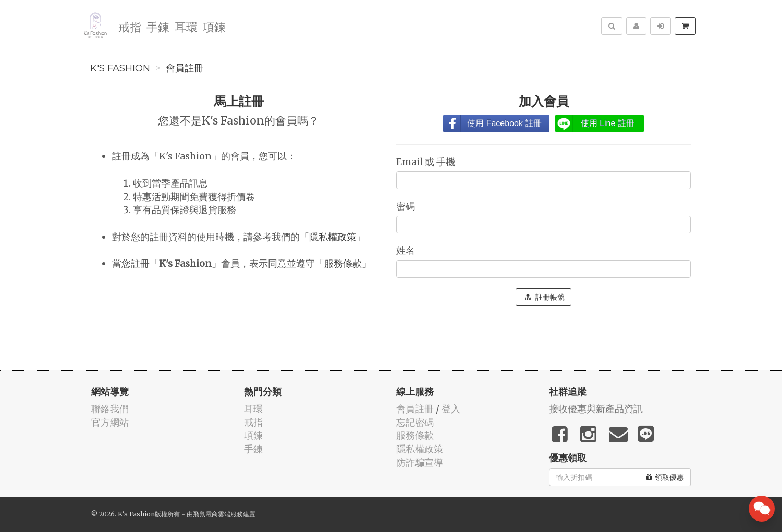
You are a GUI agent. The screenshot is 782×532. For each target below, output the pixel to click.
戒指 (129, 26)
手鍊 (157, 26)
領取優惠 (665, 477)
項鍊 (214, 26)
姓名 (407, 250)
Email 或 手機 (427, 162)
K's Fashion (120, 68)
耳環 (186, 26)
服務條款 (343, 263)
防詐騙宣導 (420, 462)
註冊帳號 (545, 297)
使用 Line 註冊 (608, 123)
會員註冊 (185, 68)
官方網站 (110, 422)
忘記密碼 (415, 422)
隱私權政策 (333, 237)
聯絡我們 (110, 409)
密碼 (407, 206)
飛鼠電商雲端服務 (218, 514)
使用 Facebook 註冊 (504, 123)
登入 (451, 409)
